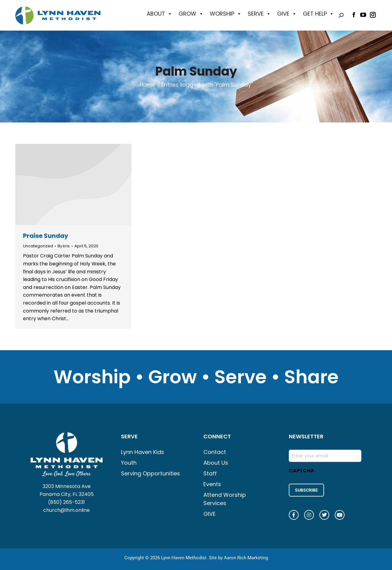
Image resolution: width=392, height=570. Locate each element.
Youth (129, 463)
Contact (215, 452)
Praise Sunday (46, 236)
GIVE (287, 14)
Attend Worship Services (225, 499)
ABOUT (160, 14)
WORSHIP (226, 14)
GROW (191, 14)
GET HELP (318, 14)
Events (212, 484)
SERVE (259, 14)
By (64, 246)
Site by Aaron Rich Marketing (238, 558)
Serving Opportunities (151, 473)
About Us (216, 463)
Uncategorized (38, 246)
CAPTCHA (302, 471)
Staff (210, 473)
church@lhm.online (66, 510)
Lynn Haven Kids (143, 452)
